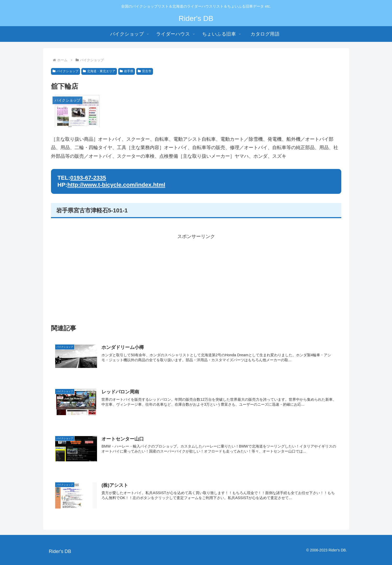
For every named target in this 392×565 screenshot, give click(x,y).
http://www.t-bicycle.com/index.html (116, 185)
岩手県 (127, 71)
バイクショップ (66, 71)
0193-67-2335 (88, 178)
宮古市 (145, 71)
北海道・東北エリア (99, 71)
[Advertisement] (196, 277)
